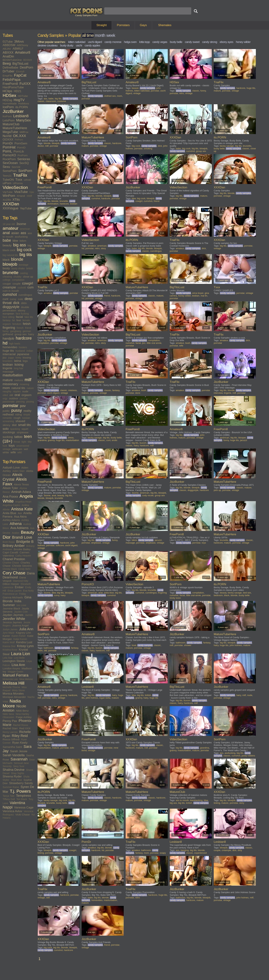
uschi (79, 45)
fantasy (7, 320)
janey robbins (248, 756)
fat (14, 320)
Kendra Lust (24, 642)
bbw (15, 241)
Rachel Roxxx (21, 725)
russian (26, 418)
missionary (10, 384)
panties (24, 398)
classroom (51, 101)
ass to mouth (182, 800)
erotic (115, 440)
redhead (8, 414)
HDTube (23, 96)
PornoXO (9, 155)
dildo (24, 303)
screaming (8, 421)
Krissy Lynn (25, 646)
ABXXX (8, 52)
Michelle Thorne (11, 687)
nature (30, 388)
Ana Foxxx (10, 496)
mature (8, 380)
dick (16, 303)
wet (26, 449)
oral (17, 395)
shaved (20, 421)
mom (6, 388)
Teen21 (7, 176)
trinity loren (175, 598)
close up (28, 277)
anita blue (109, 593)
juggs (11, 358)
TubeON (8, 180)
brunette (11, 273)
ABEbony (23, 45)
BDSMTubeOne (12, 60)
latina (18, 361)
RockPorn (9, 159)
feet (19, 320)
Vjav (32, 192)
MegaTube (10, 132)
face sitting (9, 317)
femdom (17, 324)
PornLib (19, 151)
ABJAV (7, 49)
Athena (16, 524)
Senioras (24, 159)
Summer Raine (11, 787)
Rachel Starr (10, 728)
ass (23, 233)
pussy (16, 410)
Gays (143, 25)
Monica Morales (13, 694)
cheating (7, 277)
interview (218, 393)
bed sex (247, 593)
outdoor (14, 398)
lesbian (8, 365)
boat (134, 645)
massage (8, 372)
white (6, 452)
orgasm (27, 395)
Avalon (16, 533)
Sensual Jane (21, 763)
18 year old (9, 224)
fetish (27, 324)
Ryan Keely (20, 743)
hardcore (24, 338)
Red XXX (25, 728)
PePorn (19, 140)
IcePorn (8, 107)
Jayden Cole (21, 612)
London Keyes (11, 668)
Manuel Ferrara (16, 675)
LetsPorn (9, 120)
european (8, 314)
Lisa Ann (18, 665)
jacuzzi (244, 440)
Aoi (20, 513)
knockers (8, 361)
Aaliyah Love (11, 468)
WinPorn (9, 196)
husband (20, 351)
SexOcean (10, 163)
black (6, 260)
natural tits (18, 388)
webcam (17, 449)
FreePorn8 (10, 84)
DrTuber (9, 71)
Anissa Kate (22, 509)
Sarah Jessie (19, 751)
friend (28, 328)
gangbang (16, 331)
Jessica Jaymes (12, 622)
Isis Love (21, 605)
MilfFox (24, 132)
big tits (26, 255)
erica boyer (198, 293)
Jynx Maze (9, 633)
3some (21, 224)
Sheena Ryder (12, 776)
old (11, 395)
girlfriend (8, 334)
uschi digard (95, 42)
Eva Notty (29, 591)
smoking (148, 148)
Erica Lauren (14, 591)
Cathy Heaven (23, 556)
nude (25, 391)
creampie (9, 287)
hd (5, 343)
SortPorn (25, 171)
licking (19, 365)
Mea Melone (26, 679)
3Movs (19, 41)
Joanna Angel (20, 625)
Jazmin (29, 615)
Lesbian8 (21, 116)
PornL (7, 151)
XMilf (29, 196)
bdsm (23, 241)
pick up (217, 490)
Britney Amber (14, 546)
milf (28, 380)
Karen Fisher (19, 636)
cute (20, 299)
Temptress (23, 796)
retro (182, 93)
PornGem (21, 143)
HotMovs (24, 103)
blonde (17, 259)
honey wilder (243, 42)
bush (188, 343)
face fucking (22, 314)
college (6, 280)
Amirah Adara (21, 492)
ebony (21, 310)
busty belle (176, 42)
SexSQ (24, 163)
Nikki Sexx (8, 714)
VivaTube (21, 192)
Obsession (8, 717)
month (100, 35)
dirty (240, 850)
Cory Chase (14, 573)
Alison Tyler (10, 488)
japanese (23, 354)
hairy (31, 334)
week (111, 35)
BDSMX (28, 60)
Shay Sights (18, 773)
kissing (27, 358)
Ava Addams (19, 528)
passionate (9, 402)
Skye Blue (16, 780)
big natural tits (10, 255)
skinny (6, 425)
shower (188, 645)
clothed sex (110, 96)
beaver (135, 88)
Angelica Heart (23, 502)
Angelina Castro (11, 505)
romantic (7, 418)
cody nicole (148, 495)
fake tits (29, 317)
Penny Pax (10, 721)
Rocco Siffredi (11, 739)
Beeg (7, 63)
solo (6, 429)
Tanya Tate (9, 796)
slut (14, 425)
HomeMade (10, 103)
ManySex (23, 120)
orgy (5, 398)
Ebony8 (20, 71)
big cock (24, 250)
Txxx (19, 180)
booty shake (18, 268)
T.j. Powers (20, 791)
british (30, 268)
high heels (15, 344)
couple (16, 284)
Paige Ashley (24, 717)
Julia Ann (26, 629)
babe (7, 240)
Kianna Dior (9, 646)
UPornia (18, 183)
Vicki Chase (23, 815)
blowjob (10, 264)
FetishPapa (11, 80)
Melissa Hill (14, 683)
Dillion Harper (11, 584)
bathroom (49, 648)
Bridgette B (25, 542)
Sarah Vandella (14, 755)
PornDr (8, 143)
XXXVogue (11, 208)
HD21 (17, 91)
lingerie (7, 368)
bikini (134, 540)
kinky (18, 358)
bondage (24, 265)
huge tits (8, 351)
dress (71, 438)
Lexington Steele (14, 661)
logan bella (105, 698)
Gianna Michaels (13, 597)
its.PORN (22, 107)
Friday (23, 594)
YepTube (26, 208)
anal (6, 233)
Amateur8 (23, 52)
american (25, 229)
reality (27, 411)
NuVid (7, 136)
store (138, 393)
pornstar (11, 406)
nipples (17, 391)
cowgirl (28, 283)
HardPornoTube (13, 87)
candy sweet (192, 42)
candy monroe (113, 42)
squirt (25, 429)
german (27, 331)
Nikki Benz (22, 711)
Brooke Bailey (22, 549)
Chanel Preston (14, 559)
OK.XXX (19, 136)
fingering (9, 328)
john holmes (236, 645)
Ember (19, 587)
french (20, 328)
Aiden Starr (18, 471)
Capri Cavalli (10, 552)
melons (19, 380)
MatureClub (11, 124)
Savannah (19, 759)
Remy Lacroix (10, 732)
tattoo (18, 437)
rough (17, 418)
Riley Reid (20, 736)
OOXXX (8, 140)
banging (185, 850)
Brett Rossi (9, 542)
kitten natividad (77, 42)
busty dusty (67, 45)
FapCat (20, 75)
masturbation (13, 375)
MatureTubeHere (15, 128)
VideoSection (15, 187)
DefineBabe (10, 68)
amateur (11, 228)
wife (13, 452)
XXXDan (11, 204)
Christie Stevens (22, 566)
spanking (15, 429)
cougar (7, 284)
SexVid (16, 167)
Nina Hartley (22, 714)
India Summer (12, 603)
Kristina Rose (10, 650)
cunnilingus (25, 295)
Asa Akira (20, 517)
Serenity (7, 766)
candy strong (210, 42)
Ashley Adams (11, 520)
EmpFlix (8, 76)
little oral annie (154, 343)
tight (24, 442)
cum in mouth (11, 291)
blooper (242, 438)
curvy (13, 299)
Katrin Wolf (9, 642)
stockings (9, 432)
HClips (7, 91)
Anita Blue (9, 513)
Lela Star (8, 658)
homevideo (10, 347)
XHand (21, 196)
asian (15, 233)
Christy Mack (10, 569)
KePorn (7, 116)
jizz (5, 358)
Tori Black (22, 799)
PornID (21, 147)
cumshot (10, 295)
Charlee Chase (11, 563)
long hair (19, 368)
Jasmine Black (11, 608)
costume (62, 101)
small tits (24, 425)
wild (19, 452)
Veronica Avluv (12, 811)
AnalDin (8, 56)
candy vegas (160, 42)
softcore (60, 545)
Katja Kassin (20, 639)
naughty (7, 391)
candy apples (92, 45)
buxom (143, 443)
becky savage (227, 146)
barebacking (196, 800)
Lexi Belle (19, 658)
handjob (8, 338)
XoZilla (7, 200)
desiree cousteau (47, 45)
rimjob (27, 415)
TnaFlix (20, 175)
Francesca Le (10, 594)
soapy (163, 853)
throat (17, 442)
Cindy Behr (24, 569)
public (6, 411)
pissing (30, 402)
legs (25, 361)
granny (51, 440)
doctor (41, 146)
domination (53, 204)
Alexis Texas (21, 484)
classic (41, 101)
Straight (102, 25)
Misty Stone (18, 690)
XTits (16, 199)
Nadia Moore (12, 703)
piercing (20, 402)
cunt (5, 299)
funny (6, 331)
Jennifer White (14, 619)
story (103, 248)
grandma (42, 440)
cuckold (22, 288)
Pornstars (123, 25)
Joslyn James (10, 629)
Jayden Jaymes (13, 615)
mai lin (204, 296)
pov (23, 406)
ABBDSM (9, 45)
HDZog (7, 100)
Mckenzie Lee (10, 679)
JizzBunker (13, 111)
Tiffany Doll (9, 799)
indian (30, 351)
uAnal (27, 180)
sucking (8, 437)
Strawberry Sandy (21, 783)
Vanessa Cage (24, 807)
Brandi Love (22, 537)
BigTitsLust (20, 64)
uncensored (23, 446)
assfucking (21, 237)
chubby (17, 277)
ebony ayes (226, 42)
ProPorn (23, 155)
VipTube (8, 192)
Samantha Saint (12, 747)
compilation (18, 280)
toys (12, 445)
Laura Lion (21, 654)
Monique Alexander (14, 697)
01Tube (8, 42)
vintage (7, 449)
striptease (23, 432)
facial (19, 317)
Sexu (6, 167)
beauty (7, 245)
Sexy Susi (19, 766)
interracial (9, 354)
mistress (72, 390)
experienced (200, 853)
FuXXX (25, 84)
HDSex (9, 95)
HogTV (19, 100)
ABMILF (18, 49)
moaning (24, 384)
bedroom (218, 595)
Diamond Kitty (21, 581)
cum (30, 287)
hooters (23, 347)
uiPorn (7, 183)
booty (6, 268)
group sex (21, 334)
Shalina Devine (14, 770)
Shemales (165, 25)
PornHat (9, 147)
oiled (5, 395)
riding (18, 414)
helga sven (130, 42)
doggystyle (11, 307)
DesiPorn (26, 67)
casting (24, 273)
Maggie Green (16, 672)
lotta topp (144, 42)
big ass (20, 245)
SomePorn (10, 171)
